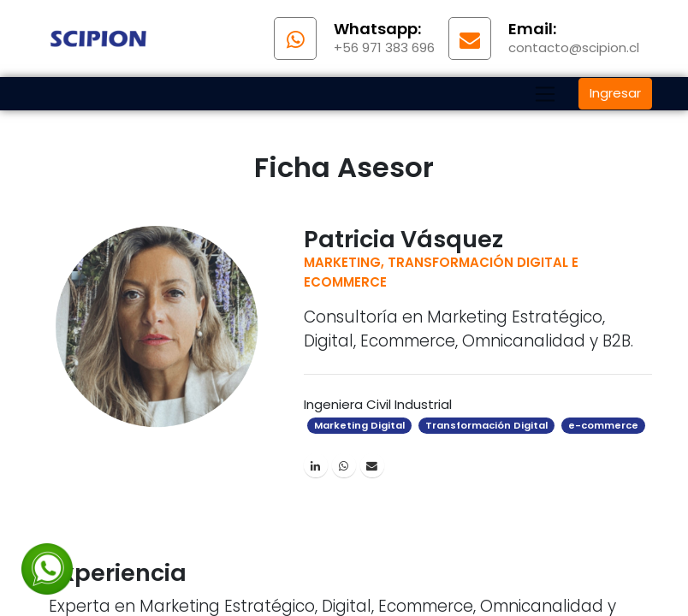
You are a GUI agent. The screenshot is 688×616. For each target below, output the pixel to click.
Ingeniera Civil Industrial (378, 404)
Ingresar (615, 93)
